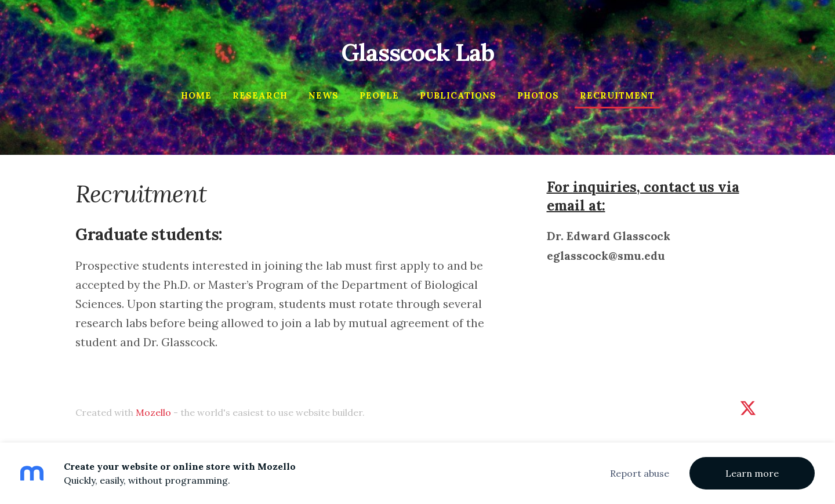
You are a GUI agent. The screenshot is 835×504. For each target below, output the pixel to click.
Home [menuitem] (196, 95)
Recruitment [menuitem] (617, 95)
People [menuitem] (379, 95)
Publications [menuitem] (458, 95)
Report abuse (640, 473)
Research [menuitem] (260, 95)
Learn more (752, 473)
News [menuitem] (324, 95)
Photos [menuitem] (538, 95)
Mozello (153, 412)
